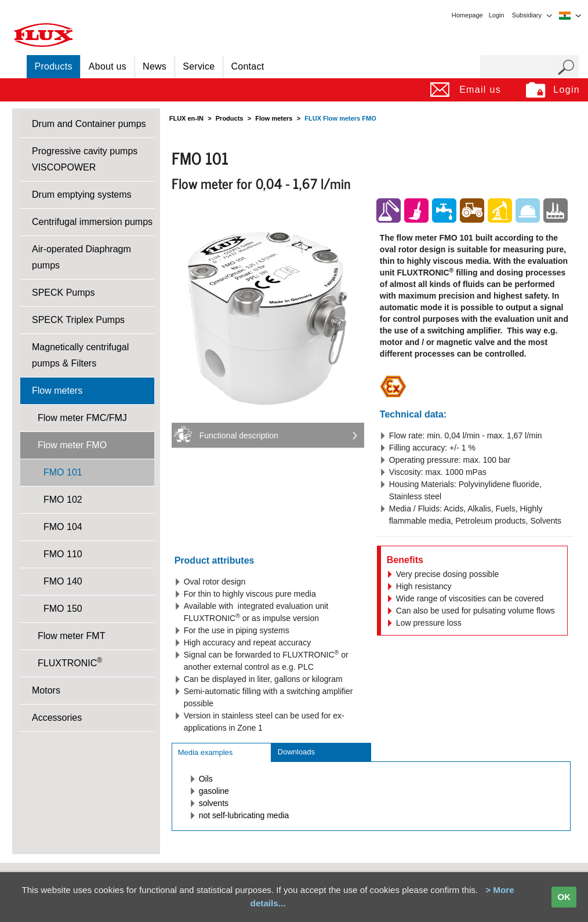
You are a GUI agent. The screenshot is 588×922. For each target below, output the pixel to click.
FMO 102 (63, 500)
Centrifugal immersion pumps (92, 222)
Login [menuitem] (497, 15)
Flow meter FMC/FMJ (82, 418)
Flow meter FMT (71, 636)
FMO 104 (63, 527)
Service (199, 66)
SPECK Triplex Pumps (78, 320)
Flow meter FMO (72, 445)
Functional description (239, 435)
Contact (248, 66)
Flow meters (57, 391)
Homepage (467, 15)
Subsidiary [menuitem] (527, 15)
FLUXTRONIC (70, 662)
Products (54, 66)
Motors (46, 690)
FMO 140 (63, 581)
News (155, 66)
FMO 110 (63, 554)
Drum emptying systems (82, 195)
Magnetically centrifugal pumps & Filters (80, 355)
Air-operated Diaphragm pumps (81, 257)
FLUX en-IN (186, 118)
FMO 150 (63, 609)
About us (108, 66)
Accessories (57, 718)
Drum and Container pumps (89, 124)
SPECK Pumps (63, 293)
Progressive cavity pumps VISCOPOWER (85, 159)
